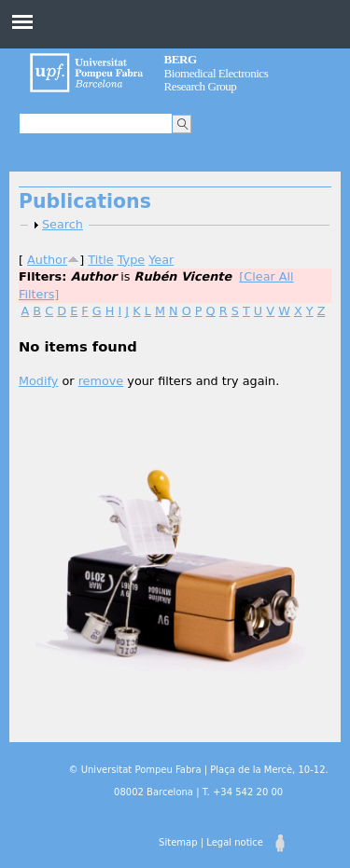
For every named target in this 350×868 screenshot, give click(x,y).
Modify (38, 381)
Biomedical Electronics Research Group (217, 73)
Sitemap (178, 842)
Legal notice (235, 842)
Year (161, 260)
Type (131, 260)
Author (47, 260)
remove (101, 381)
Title (100, 260)
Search (63, 224)
